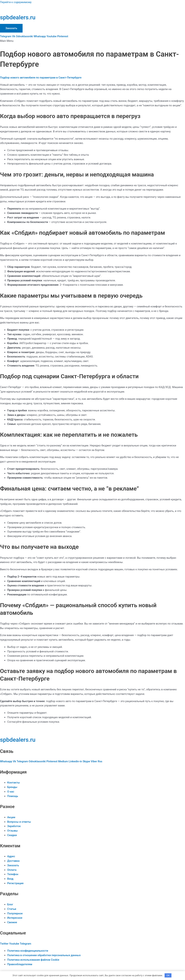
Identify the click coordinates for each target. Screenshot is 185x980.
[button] (92, 41)
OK (168, 975)
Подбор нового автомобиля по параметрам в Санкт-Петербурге (41, 78)
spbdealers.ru (18, 17)
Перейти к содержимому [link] (16, 2)
